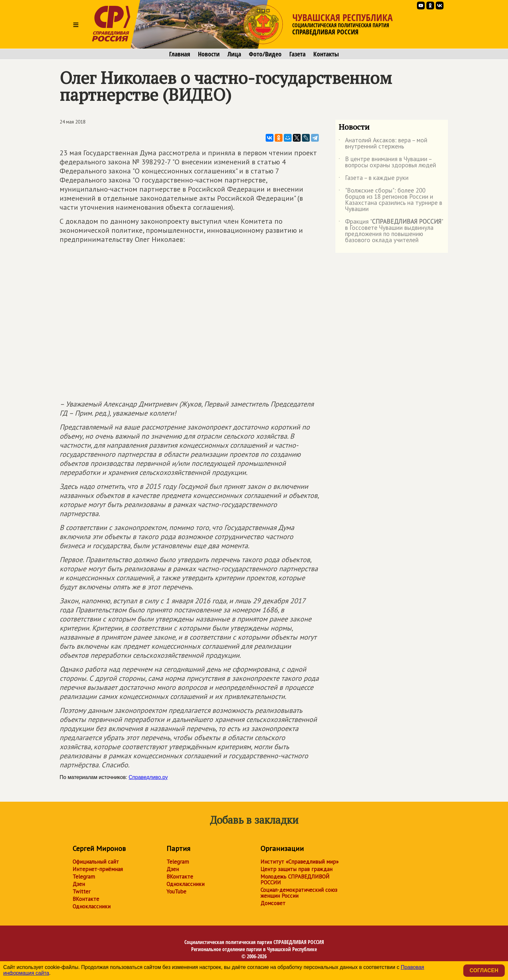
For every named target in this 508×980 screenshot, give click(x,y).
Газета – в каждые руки (374, 179)
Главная (180, 54)
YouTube (176, 891)
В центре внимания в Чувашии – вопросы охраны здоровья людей (387, 162)
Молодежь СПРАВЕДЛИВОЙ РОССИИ (295, 880)
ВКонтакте (86, 899)
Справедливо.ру (148, 777)
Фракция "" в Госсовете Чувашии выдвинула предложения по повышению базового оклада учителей (391, 231)
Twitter (81, 891)
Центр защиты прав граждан (296, 869)
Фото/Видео (265, 54)
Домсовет (273, 903)
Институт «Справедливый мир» (300, 862)
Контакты (326, 54)
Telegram (84, 877)
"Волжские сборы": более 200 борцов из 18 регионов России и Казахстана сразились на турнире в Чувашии (390, 200)
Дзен (79, 884)
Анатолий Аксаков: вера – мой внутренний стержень (383, 144)
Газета (297, 54)
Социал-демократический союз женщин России (299, 893)
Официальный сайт (96, 862)
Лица (234, 54)
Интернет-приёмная (98, 869)
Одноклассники (92, 906)
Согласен (484, 970)
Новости (209, 54)
